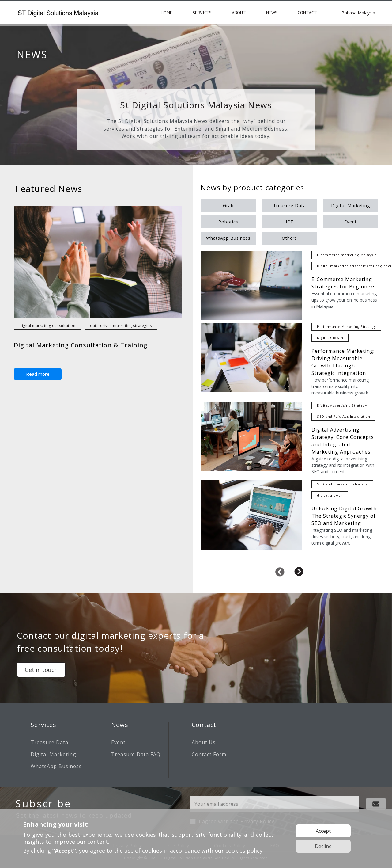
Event (118, 742)
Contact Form (209, 754)
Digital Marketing (53, 754)
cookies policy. (245, 851)
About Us (204, 742)
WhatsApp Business (56, 766)
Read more (38, 374)
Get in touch (41, 670)
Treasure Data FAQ (136, 754)
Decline (323, 846)
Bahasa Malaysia (358, 13)
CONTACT (307, 13)
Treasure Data (49, 742)
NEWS (272, 13)
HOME (167, 13)
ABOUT (239, 13)
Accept (323, 831)
